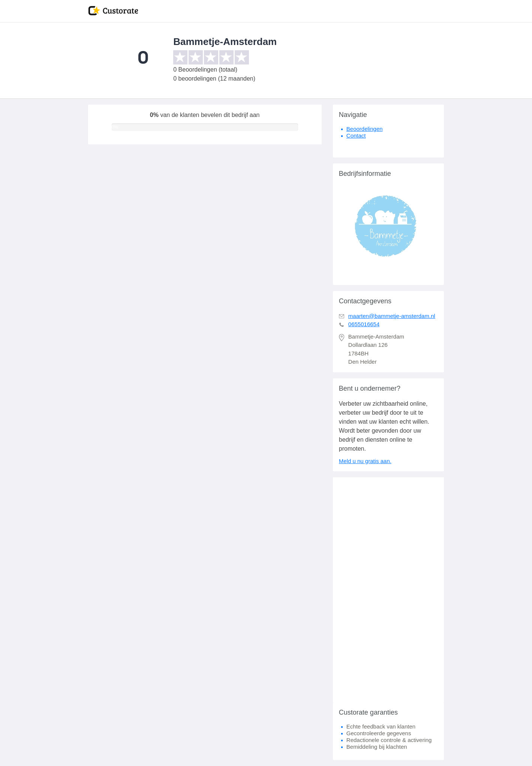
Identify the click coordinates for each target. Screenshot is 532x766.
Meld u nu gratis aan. (365, 461)
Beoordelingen (365, 129)
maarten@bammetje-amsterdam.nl (392, 316)
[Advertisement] (389, 590)
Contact (356, 136)
